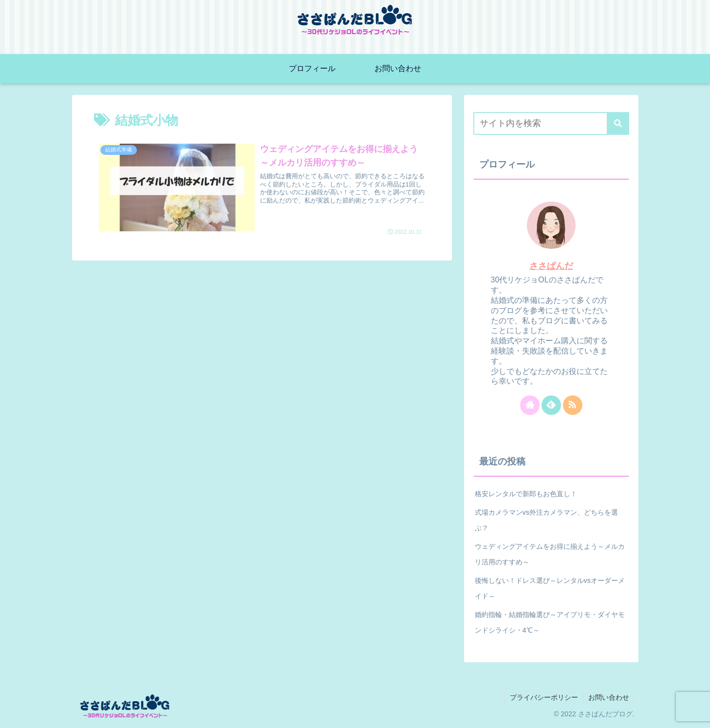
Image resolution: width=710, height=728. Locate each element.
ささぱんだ (551, 266)
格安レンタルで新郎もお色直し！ (526, 494)
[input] (551, 123)
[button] (618, 123)
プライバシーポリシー (544, 697)
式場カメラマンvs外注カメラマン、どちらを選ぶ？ (546, 520)
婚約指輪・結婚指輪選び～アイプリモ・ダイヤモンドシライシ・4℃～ (550, 622)
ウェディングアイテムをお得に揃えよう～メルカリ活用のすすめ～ (550, 554)
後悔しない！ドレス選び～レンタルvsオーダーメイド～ (550, 588)
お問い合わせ (609, 697)
